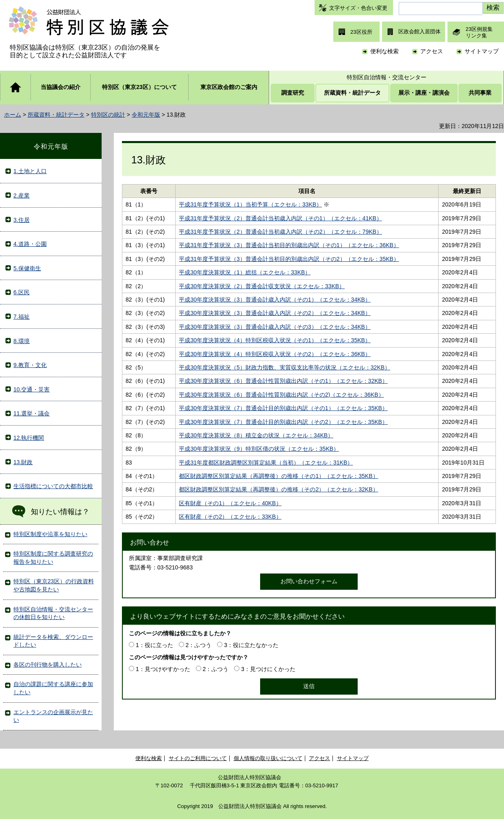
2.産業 (22, 196)
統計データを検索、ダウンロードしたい (53, 641)
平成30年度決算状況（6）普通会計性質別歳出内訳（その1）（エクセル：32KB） (283, 381)
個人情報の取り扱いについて (268, 758)
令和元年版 (146, 115)
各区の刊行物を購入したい (48, 665)
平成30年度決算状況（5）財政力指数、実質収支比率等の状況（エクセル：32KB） (285, 367)
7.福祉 (22, 317)
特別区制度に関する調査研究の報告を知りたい (53, 558)
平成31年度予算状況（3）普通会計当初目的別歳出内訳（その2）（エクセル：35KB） (289, 259)
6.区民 (22, 292)
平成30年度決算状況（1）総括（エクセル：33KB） (245, 272)
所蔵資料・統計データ (56, 115)
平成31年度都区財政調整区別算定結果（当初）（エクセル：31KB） (266, 463)
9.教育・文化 (30, 365)
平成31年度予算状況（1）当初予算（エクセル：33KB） (250, 204)
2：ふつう (199, 645)
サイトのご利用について (198, 758)
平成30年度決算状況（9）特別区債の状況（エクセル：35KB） (259, 449)
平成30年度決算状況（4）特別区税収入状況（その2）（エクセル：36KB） (275, 354)
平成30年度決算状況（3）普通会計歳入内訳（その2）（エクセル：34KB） (275, 313)
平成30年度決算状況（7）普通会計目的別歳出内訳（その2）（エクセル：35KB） (283, 422)
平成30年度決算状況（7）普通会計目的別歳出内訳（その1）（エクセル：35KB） (283, 408)
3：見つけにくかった (268, 669)
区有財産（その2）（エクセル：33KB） (230, 517)
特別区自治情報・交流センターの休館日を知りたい (53, 613)
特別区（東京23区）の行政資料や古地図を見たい (54, 585)
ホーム (13, 115)
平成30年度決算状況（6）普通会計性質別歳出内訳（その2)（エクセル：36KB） (281, 395)
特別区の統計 (108, 115)
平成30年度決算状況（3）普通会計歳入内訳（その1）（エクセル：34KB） (275, 300)
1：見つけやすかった (163, 669)
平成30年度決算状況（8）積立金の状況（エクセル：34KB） (256, 435)
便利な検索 (385, 51)
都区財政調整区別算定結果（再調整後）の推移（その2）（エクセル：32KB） (278, 489)
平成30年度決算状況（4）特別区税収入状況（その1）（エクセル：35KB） (275, 340)
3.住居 (22, 220)
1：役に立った (154, 645)
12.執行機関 (29, 438)
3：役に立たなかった (251, 645)
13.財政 (23, 462)
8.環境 (22, 341)
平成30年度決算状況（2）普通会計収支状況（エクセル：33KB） (262, 286)
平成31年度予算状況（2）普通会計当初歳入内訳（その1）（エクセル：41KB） (280, 218)
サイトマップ (482, 51)
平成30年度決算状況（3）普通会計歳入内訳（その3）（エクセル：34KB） (275, 327)
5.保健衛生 (27, 268)
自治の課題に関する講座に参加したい (53, 688)
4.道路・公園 (30, 244)
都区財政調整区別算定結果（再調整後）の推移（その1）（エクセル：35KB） (278, 476)
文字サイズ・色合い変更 (358, 8)
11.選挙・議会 (31, 413)
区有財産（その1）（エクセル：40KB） (230, 503)
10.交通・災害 (31, 389)
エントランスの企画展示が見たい (53, 716)
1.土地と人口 (30, 171)
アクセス (432, 51)
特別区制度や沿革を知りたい (50, 534)
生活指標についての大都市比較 (53, 486)
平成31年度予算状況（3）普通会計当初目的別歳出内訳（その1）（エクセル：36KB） (289, 245)
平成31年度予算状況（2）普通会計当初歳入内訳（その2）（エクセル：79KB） (280, 232)
